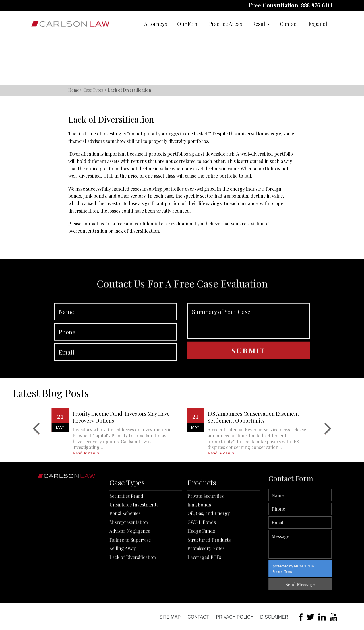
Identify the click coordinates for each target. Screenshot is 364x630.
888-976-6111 (317, 5)
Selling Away (123, 601)
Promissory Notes (206, 601)
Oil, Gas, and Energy (209, 566)
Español (318, 24)
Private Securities (205, 549)
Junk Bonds (199, 558)
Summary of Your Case (249, 356)
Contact (289, 24)
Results (261, 24)
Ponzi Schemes (125, 566)
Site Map (170, 617)
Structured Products (209, 593)
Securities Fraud (126, 549)
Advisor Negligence (130, 584)
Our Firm (188, 24)
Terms (325, 572)
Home (74, 90)
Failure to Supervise (130, 593)
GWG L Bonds (202, 575)
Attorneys (156, 24)
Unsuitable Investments (134, 558)
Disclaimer (274, 617)
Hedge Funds (201, 584)
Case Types (93, 90)
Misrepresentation (129, 575)
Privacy (314, 572)
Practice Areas (226, 24)
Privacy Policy (235, 617)
